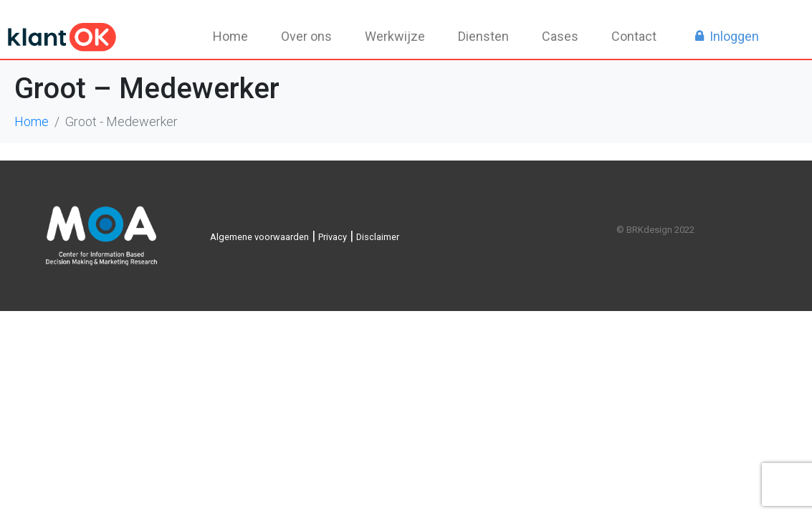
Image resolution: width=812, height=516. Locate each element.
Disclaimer (378, 237)
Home (230, 36)
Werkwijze (395, 36)
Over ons (306, 36)
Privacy (333, 237)
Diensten (483, 36)
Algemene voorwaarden (259, 237)
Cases (560, 36)
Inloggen (734, 36)
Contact (634, 36)
